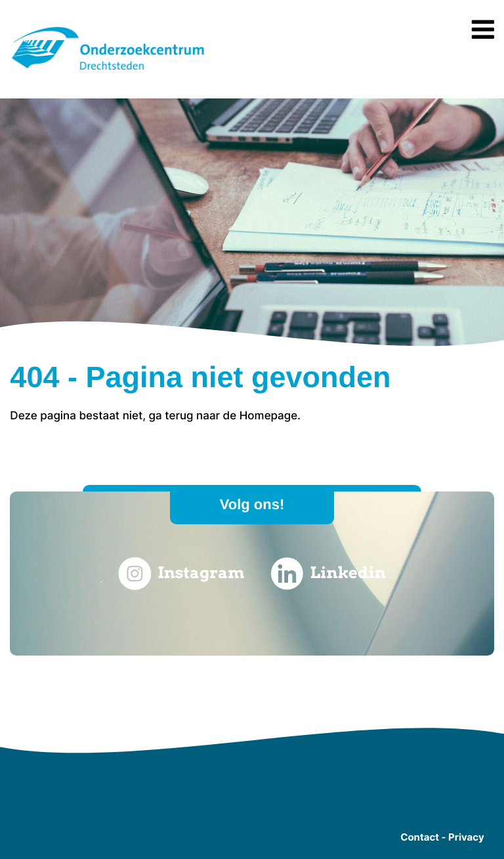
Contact (420, 837)
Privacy (466, 837)
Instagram (181, 574)
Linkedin (328, 574)
